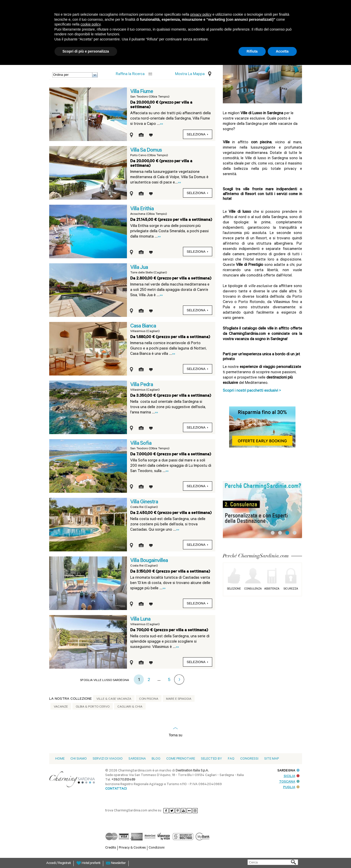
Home (60, 759)
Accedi (51, 863)
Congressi (249, 759)
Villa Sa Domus (146, 151)
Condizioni (157, 848)
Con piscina (149, 699)
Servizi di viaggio (108, 759)
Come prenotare (181, 759)
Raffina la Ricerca (130, 74)
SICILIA (292, 776)
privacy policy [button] (201, 14)
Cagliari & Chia (130, 707)
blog (156, 759)
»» (161, 124)
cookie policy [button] (90, 24)
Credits (111, 848)
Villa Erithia (142, 209)
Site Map (272, 759)
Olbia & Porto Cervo (93, 707)
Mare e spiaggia (179, 699)
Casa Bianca (143, 326)
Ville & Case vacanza (114, 699)
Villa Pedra (142, 385)
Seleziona (198, 135)
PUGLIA (291, 788)
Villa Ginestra (144, 502)
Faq (231, 759)
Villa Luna (140, 620)
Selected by (211, 759)
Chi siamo (79, 759)
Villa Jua (139, 268)
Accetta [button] (282, 51)
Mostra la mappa (190, 74)
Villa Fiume (142, 92)
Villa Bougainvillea (149, 561)
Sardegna (137, 759)
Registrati (64, 863)
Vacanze (61, 707)
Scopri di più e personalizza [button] (86, 51)
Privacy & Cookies (132, 848)
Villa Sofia (141, 444)
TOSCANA (289, 782)
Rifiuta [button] (252, 51)
